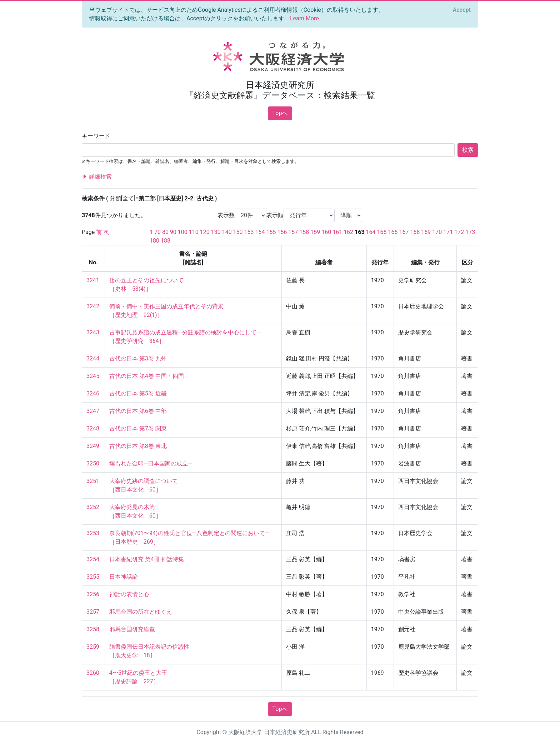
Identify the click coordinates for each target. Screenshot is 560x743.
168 (415, 232)
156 (282, 232)
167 (404, 232)
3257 (93, 612)
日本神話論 (124, 577)
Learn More (304, 18)
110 (194, 232)
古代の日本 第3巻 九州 (138, 358)
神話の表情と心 (129, 594)
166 (393, 232)
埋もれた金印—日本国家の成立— (151, 463)
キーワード (96, 136)
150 (238, 232)
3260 (93, 673)
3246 (93, 393)
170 (437, 232)
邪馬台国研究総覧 (132, 629)
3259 (93, 647)
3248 (93, 428)
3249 (93, 446)
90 (173, 232)
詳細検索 (97, 177)
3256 (93, 594)
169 (426, 232)
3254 (93, 559)
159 (315, 232)
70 (157, 232)
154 (260, 232)
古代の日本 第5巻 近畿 (138, 393)
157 (293, 232)
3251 (93, 481)
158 (304, 232)
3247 (93, 411)
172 (459, 232)
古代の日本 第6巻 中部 (138, 411)
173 (470, 232)
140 (227, 232)
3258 (93, 629)
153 (249, 232)
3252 (93, 507)
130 (216, 232)
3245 (93, 376)
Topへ (280, 113)
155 (271, 232)
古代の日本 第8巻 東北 (138, 446)
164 (371, 232)
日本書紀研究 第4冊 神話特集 (147, 559)
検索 (468, 150)
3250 (93, 463)
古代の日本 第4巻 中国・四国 (147, 376)
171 (448, 232)
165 (382, 232)
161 (337, 232)
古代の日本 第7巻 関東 (138, 428)
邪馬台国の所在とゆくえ (141, 612)
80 (165, 232)
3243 (93, 332)
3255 (93, 577)
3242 (93, 306)
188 (166, 241)
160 (326, 232)
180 (154, 241)
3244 (93, 358)
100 (183, 232)
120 (205, 232)
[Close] (462, 10)
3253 (93, 533)
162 (348, 232)
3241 (93, 280)
